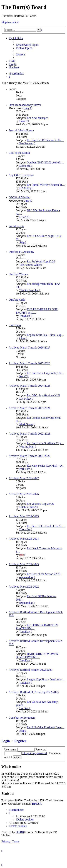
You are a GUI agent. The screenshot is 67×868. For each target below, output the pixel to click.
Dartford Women (18, 274)
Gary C (28, 108)
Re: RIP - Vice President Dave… (46, 727)
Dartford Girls (17, 300)
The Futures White (30, 265)
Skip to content (10, 22)
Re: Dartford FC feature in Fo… (45, 140)
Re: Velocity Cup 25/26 (40, 504)
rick (22, 555)
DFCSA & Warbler (19, 197)
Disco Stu (25, 166)
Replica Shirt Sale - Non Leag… (45, 335)
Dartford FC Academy (21, 252)
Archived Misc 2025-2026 (24, 494)
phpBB (20, 832)
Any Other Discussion (21, 175)
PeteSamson (26, 143)
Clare (22, 338)
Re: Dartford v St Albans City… (45, 443)
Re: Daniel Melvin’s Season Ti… (46, 185)
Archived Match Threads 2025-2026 (29, 363)
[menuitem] (27, 45)
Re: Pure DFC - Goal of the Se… (46, 526)
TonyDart (25, 316)
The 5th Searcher (29, 290)
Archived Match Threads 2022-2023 (29, 434)
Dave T (23, 121)
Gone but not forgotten (22, 718)
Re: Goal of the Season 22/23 (44, 574)
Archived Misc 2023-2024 (24, 539)
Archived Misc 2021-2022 (24, 587)
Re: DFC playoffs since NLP (43, 395)
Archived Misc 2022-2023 (24, 564)
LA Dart (24, 708)
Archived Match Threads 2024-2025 (29, 386)
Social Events (16, 226)
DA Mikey (25, 188)
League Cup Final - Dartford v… (46, 679)
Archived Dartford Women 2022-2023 (30, 670)
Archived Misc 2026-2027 (24, 478)
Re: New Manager (37, 118)
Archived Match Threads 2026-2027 (29, 348)
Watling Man (27, 447)
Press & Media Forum (21, 130)
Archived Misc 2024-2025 (24, 516)
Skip (22, 242)
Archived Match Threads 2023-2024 (29, 408)
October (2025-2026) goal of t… (45, 162)
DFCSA (24, 217)
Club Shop (15, 325)
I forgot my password (35, 753)
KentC (23, 376)
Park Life (25, 469)
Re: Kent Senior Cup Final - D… (46, 466)
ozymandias (26, 577)
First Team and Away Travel (25, 105)
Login (6, 741)
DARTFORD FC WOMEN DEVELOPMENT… (37, 656)
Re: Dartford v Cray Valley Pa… (45, 373)
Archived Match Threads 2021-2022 (29, 456)
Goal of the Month (19, 153)
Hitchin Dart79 (28, 507)
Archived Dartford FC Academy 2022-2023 (34, 692)
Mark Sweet (26, 424)
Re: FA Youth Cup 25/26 (41, 261)
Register (20, 741)
